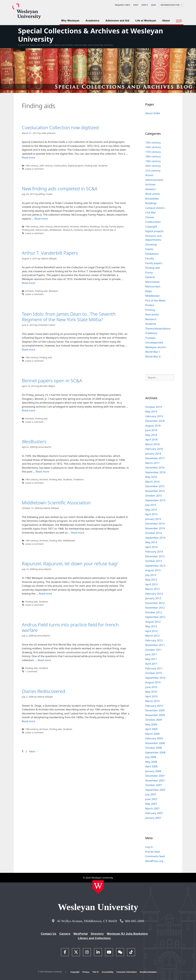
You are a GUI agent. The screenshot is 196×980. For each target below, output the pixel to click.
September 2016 (155, 472)
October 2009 (154, 720)
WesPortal (80, 934)
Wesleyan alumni (93, 230)
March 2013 (153, 589)
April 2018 (151, 439)
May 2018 (151, 435)
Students (103, 166)
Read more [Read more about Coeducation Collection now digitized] (29, 157)
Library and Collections (94, 938)
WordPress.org (154, 861)
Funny (149, 272)
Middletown (56, 230)
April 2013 (151, 584)
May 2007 (151, 804)
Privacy (86, 972)
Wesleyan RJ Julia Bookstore (127, 934)
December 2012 (155, 603)
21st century (153, 170)
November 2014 (155, 528)
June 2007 (151, 799)
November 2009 (155, 715)
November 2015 (155, 491)
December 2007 (155, 776)
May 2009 (151, 724)
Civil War (151, 212)
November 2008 (155, 743)
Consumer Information (127, 972)
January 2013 (153, 598)
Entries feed (153, 852)
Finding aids (91, 166)
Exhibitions (152, 254)
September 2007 (155, 790)
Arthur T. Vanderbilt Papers (50, 253)
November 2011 (155, 645)
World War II (109, 230)
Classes (150, 217)
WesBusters (34, 441)
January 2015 (153, 519)
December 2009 (155, 710)
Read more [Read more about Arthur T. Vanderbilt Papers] (29, 283)
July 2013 (151, 575)
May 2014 (151, 542)
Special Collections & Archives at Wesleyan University (90, 35)
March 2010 (153, 701)
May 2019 (151, 411)
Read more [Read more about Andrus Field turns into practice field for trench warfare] (44, 660)
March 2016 (153, 482)
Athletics (85, 227)
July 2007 (151, 794)
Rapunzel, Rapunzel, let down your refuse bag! (70, 563)
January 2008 (153, 771)
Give (153, 5)
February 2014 (154, 552)
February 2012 (154, 640)
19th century (32, 166)
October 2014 (154, 533)
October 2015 (154, 496)
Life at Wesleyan (146, 21)
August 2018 (153, 426)
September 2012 (155, 617)
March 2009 (153, 734)
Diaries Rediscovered (44, 691)
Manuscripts (42, 230)
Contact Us (49, 934)
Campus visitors (155, 208)
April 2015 (151, 514)
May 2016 (151, 477)
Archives (74, 227)
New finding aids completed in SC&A (60, 189)
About (166, 21)
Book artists (153, 194)
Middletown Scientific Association (56, 503)
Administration (61, 227)
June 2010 (151, 687)
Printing (150, 310)
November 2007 (155, 780)
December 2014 (155, 524)
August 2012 (153, 622)
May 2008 (151, 762)
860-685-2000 (135, 921)
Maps (149, 291)
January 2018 (153, 454)
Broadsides (152, 198)
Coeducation (60, 166)
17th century (153, 152)
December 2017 (155, 458)
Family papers (117, 227)
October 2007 (154, 785)
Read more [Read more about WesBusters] (42, 471)
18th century (153, 156)
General (150, 277)
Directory (97, 934)
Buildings (95, 227)
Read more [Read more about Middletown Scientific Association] (78, 533)
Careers (65, 934)
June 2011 (151, 654)
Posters (150, 305)
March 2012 (153, 636)
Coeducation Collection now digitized (60, 127)
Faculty (105, 227)
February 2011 (154, 668)
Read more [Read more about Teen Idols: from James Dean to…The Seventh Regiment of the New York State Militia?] (29, 349)
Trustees (151, 338)
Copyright (151, 227)
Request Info (123, 5)
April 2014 (151, 547)
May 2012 (151, 626)
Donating (151, 244)
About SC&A (153, 113)
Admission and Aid (117, 21)
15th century (153, 142)
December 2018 (155, 421)
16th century (153, 147)
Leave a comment (34, 169)
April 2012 (151, 631)
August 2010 (153, 682)
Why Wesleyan (70, 21)
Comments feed (155, 856)
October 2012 (154, 612)
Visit (136, 5)
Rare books (152, 314)
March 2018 (153, 444)
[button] (179, 21)
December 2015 (155, 486)
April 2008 (151, 766)
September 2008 (155, 752)
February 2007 (154, 813)
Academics (92, 21)
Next (34, 751)
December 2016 (155, 467)
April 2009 (151, 729)
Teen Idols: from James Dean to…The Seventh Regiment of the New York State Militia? (69, 317)
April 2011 (151, 664)
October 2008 (154, 748)
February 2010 (154, 706)
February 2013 (154, 594)
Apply (145, 5)
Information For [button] (171, 5)
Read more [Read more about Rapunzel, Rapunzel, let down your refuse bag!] (45, 593)
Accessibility (107, 972)
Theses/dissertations (158, 328)
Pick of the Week (155, 300)
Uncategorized (154, 342)
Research (68, 230)
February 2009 (154, 738)
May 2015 (151, 510)
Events (149, 249)
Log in (149, 847)
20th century (46, 166)
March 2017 (153, 463)
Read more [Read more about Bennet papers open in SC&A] (29, 410)
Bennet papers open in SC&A (52, 381)
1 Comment (31, 671)
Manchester (153, 282)
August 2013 (153, 570)
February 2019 (154, 416)
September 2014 (155, 538)
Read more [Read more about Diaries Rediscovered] (29, 721)
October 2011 (154, 650)
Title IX (95, 972)
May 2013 (151, 580)
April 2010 (151, 696)
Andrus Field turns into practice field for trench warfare (70, 627)
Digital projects (76, 166)
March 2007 (153, 808)
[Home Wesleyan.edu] (98, 887)
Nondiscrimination (148, 972)
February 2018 (154, 449)
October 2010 (154, 673)
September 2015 (155, 500)
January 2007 (153, 818)
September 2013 (155, 566)
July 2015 (151, 505)
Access (149, 175)
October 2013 (154, 561)
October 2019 (154, 407)
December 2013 (155, 556)
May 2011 (151, 659)
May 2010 (151, 692)
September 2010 (155, 678)
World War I (153, 352)
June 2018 (151, 430)
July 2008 (151, 757)
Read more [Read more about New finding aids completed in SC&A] (41, 219)
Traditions (78, 479)
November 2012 (155, 608)
